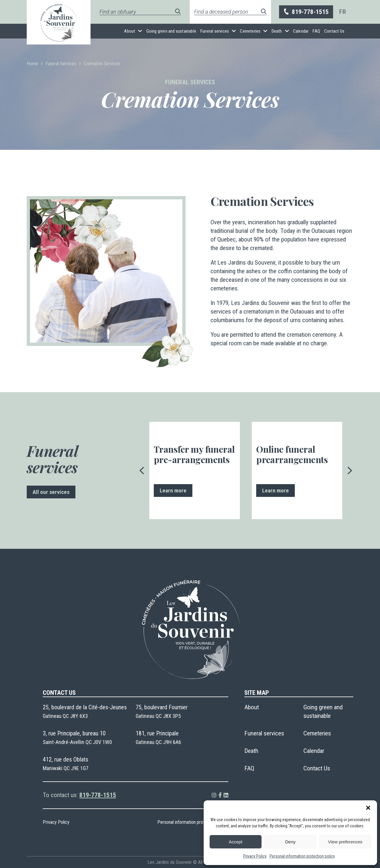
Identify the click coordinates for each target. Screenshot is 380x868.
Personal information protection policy (302, 856)
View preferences (345, 842)
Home (32, 64)
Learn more (173, 491)
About (130, 31)
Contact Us (334, 31)
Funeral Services (61, 64)
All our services (51, 492)
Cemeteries (250, 31)
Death (277, 31)
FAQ (316, 31)
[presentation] (142, 470)
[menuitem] (342, 12)
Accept (235, 842)
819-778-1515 (306, 12)
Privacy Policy (255, 856)
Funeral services (215, 31)
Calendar (301, 31)
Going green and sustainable (171, 31)
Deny (290, 842)
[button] (368, 808)
